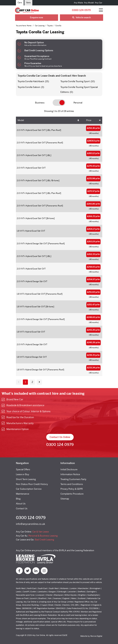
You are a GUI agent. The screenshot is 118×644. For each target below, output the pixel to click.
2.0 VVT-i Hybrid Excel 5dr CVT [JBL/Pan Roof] (39, 130)
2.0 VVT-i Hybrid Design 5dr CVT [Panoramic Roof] (41, 244)
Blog (18, 499)
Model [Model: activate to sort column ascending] (21, 120)
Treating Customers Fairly (73, 479)
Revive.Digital (96, 636)
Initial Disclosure (69, 469)
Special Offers (23, 469)
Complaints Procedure (72, 494)
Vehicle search (82, 17)
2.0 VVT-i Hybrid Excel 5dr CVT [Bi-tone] (36, 218)
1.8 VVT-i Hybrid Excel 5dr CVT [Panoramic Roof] (40, 294)
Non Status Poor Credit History (32, 484)
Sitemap (65, 499)
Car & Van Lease (41, 532)
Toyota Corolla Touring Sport (75, 81)
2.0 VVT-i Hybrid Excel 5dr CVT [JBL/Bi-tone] (38, 181)
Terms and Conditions (72, 484)
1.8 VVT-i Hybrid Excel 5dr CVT (31, 231)
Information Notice (70, 474)
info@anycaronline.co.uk (30, 524)
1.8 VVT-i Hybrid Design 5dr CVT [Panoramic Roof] (40, 370)
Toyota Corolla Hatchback (31, 81)
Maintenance (23, 494)
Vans (28, 3)
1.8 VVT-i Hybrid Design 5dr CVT (32, 357)
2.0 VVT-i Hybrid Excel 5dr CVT (31, 168)
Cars (20, 3)
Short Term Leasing (26, 479)
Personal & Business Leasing (43, 536)
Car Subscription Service (29, 489)
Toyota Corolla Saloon (29, 87)
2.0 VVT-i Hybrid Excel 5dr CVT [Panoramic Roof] (40, 143)
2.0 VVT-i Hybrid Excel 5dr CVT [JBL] (34, 155)
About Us (21, 504)
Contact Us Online (60, 437)
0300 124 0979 (81, 10)
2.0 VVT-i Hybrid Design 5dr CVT (32, 281)
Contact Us (22, 509)
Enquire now (36, 17)
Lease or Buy (23, 474)
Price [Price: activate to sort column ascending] (89, 120)
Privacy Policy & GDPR (72, 489)
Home (29, 26)
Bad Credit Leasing (44, 540)
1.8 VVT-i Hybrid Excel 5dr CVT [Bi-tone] (35, 307)
